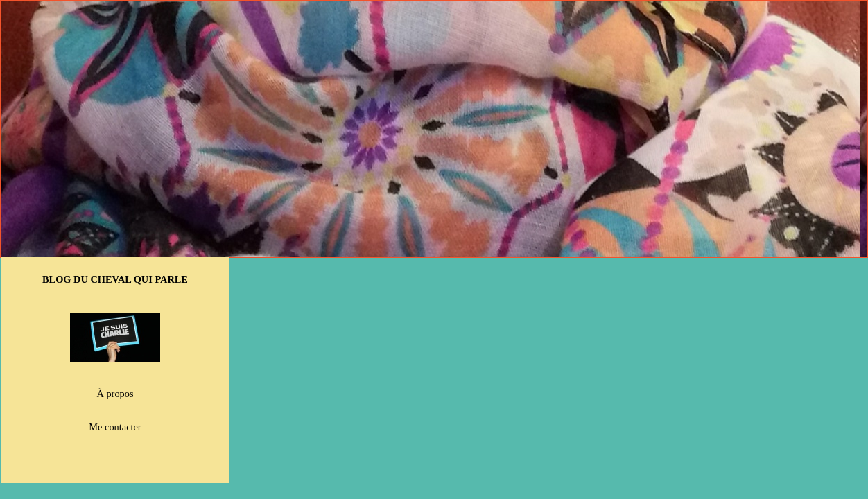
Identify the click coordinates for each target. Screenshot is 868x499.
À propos (115, 394)
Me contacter (115, 427)
